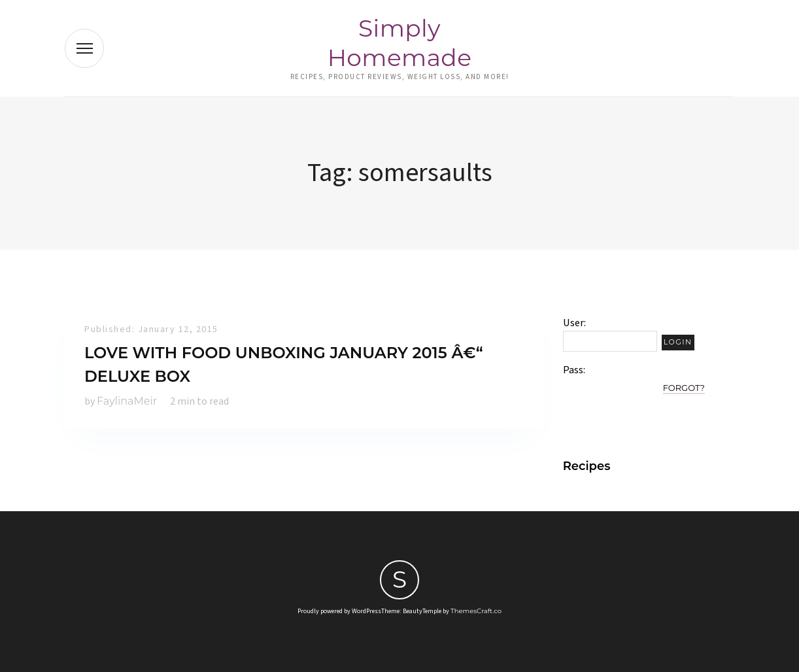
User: (574, 323)
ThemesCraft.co (476, 611)
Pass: (574, 370)
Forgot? (684, 388)
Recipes (587, 466)
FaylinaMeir (127, 401)
